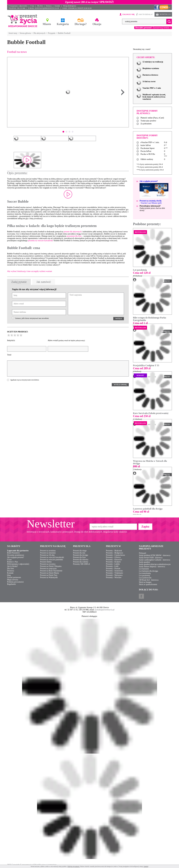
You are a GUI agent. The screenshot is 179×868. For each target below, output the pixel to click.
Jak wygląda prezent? (16, 557)
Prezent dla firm (79, 557)
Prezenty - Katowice (114, 560)
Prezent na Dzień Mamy (50, 573)
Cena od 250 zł (142, 416)
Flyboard (142, 553)
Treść (9, 355)
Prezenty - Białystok (114, 551)
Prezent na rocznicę (48, 564)
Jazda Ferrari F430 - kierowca (151, 558)
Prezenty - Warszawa (114, 575)
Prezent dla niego (80, 551)
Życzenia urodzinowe (16, 555)
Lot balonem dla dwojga (148, 571)
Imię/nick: (11, 340)
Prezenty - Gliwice (113, 557)
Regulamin (11, 584)
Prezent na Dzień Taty (49, 575)
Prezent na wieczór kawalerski (52, 557)
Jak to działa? (12, 566)
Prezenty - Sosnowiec (114, 571)
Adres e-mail (66, 340)
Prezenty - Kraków (113, 562)
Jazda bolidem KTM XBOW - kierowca (155, 555)
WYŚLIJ (119, 319)
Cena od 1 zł (140, 323)
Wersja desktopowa (69, 6)
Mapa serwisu (13, 580)
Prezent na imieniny (48, 553)
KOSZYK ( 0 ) (165, 14)
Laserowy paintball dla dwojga (148, 509)
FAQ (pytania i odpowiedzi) (18, 6)
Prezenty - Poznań (113, 568)
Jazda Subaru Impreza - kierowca (152, 567)
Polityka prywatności (15, 582)
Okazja (97, 24)
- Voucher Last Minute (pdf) (151, 202)
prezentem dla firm (74, 236)
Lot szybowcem (145, 578)
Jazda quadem (144, 562)
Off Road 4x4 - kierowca (149, 580)
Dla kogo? (81, 24)
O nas (32, 6)
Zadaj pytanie (19, 282)
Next (123, 92)
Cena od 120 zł (142, 273)
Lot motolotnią (145, 573)
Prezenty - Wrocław (114, 577)
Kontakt (57, 6)
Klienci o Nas (13, 562)
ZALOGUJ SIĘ (128, 14)
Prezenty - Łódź (112, 566)
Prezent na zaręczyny (48, 568)
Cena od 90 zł (141, 512)
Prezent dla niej (79, 553)
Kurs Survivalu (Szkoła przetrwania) (151, 413)
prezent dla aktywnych (73, 232)
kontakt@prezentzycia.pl (105, 610)
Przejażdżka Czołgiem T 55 (146, 365)
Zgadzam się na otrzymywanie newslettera (25, 380)
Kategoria (63, 24)
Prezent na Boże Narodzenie (51, 571)
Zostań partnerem (14, 577)
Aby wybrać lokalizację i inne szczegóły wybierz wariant (30, 271)
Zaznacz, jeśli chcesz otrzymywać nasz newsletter (32, 318)
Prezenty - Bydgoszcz (115, 553)
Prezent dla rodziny (81, 562)
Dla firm (40, 6)
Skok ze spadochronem (148, 584)
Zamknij (146, 866)
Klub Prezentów (13, 553)
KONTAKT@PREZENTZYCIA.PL (47, 8)
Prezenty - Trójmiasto (114, 573)
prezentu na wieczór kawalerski (40, 241)
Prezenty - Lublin (113, 564)
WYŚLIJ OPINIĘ (120, 385)
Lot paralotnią (140, 270)
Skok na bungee (145, 582)
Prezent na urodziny (48, 551)
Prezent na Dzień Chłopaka (51, 566)
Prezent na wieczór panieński (52, 560)
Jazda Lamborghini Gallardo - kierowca (154, 560)
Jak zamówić (44, 282)
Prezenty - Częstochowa (115, 555)
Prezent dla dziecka (81, 560)
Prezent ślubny (46, 562)
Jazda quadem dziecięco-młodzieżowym (155, 564)
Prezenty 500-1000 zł (81, 564)
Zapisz (145, 527)
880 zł (136, 466)
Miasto (47, 24)
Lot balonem (144, 569)
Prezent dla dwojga (80, 555)
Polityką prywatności (74, 866)
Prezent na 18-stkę (47, 555)
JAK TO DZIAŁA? (146, 14)
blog (9, 575)
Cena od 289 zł (142, 368)
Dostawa (49, 6)
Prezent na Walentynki (49, 577)
